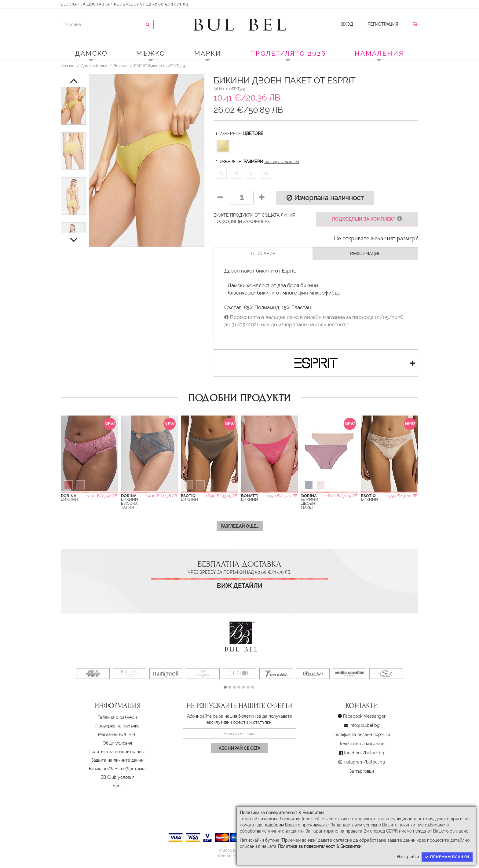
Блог (117, 786)
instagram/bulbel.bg (364, 762)
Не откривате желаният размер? (376, 238)
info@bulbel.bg (365, 725)
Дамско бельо (94, 66)
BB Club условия (117, 777)
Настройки (408, 857)
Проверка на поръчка (117, 726)
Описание (263, 254)
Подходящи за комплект (367, 219)
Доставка (136, 769)
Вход (347, 24)
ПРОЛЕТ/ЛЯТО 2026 (288, 53)
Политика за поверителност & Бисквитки (320, 846)
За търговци (362, 771)
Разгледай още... (240, 526)
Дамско (91, 53)
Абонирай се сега (239, 748)
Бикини (121, 66)
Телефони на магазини (362, 744)
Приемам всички (447, 857)
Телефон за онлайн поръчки (362, 734)
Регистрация (383, 24)
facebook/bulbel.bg (364, 753)
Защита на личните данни (117, 760)
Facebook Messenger (364, 716)
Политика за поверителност (117, 752)
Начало (68, 66)
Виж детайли (240, 586)
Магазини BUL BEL (117, 734)
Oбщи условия (117, 743)
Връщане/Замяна (107, 769)
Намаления (379, 53)
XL (266, 173)
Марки (208, 53)
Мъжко (151, 53)
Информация (365, 254)
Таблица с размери (282, 162)
